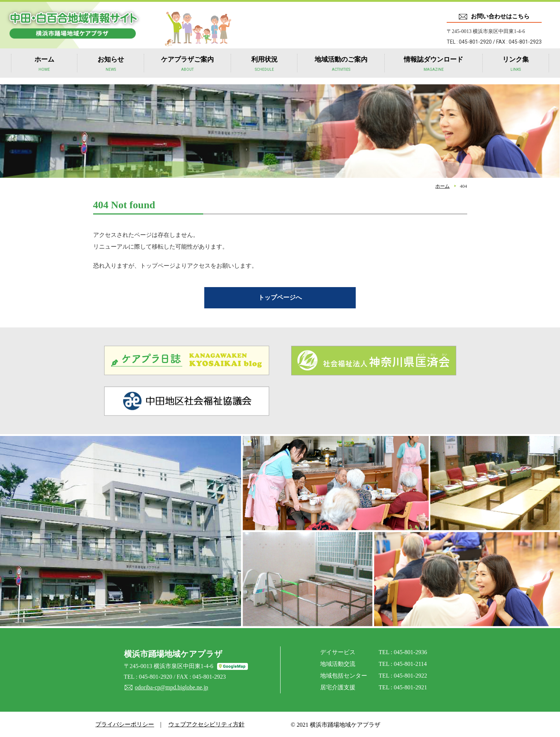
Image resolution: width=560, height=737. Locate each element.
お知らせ (111, 70)
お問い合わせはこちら (500, 16)
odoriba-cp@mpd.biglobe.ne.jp (171, 687)
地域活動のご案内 (341, 70)
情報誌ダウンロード (433, 70)
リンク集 (516, 70)
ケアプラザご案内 (187, 70)
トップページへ (280, 297)
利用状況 (264, 70)
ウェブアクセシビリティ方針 (203, 724)
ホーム (44, 70)
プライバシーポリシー (124, 724)
